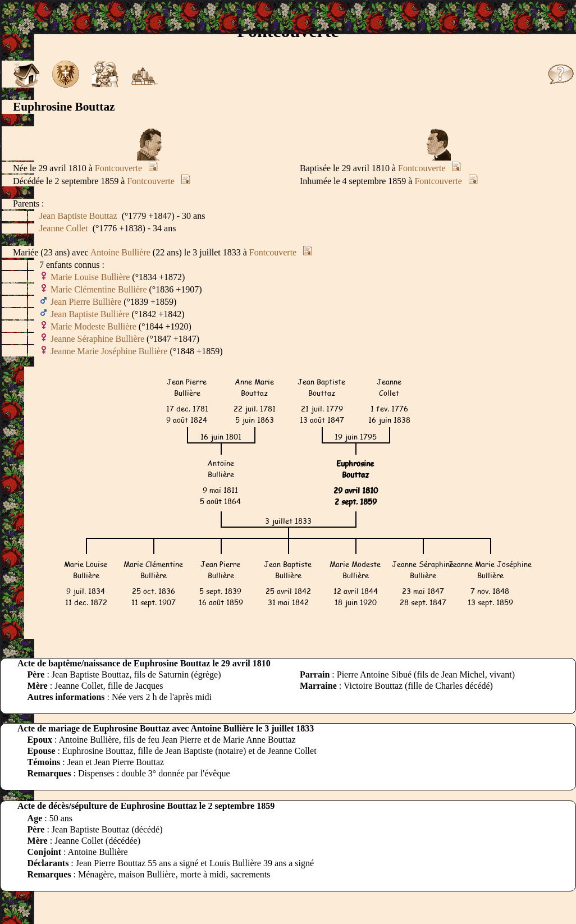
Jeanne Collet (64, 228)
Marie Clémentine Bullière (99, 289)
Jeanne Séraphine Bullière (97, 339)
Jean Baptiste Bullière (90, 314)
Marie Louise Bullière (90, 277)
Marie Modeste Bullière (93, 326)
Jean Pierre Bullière (86, 302)
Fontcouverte (118, 168)
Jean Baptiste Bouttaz (78, 216)
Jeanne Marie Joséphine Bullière (109, 351)
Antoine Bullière (120, 252)
